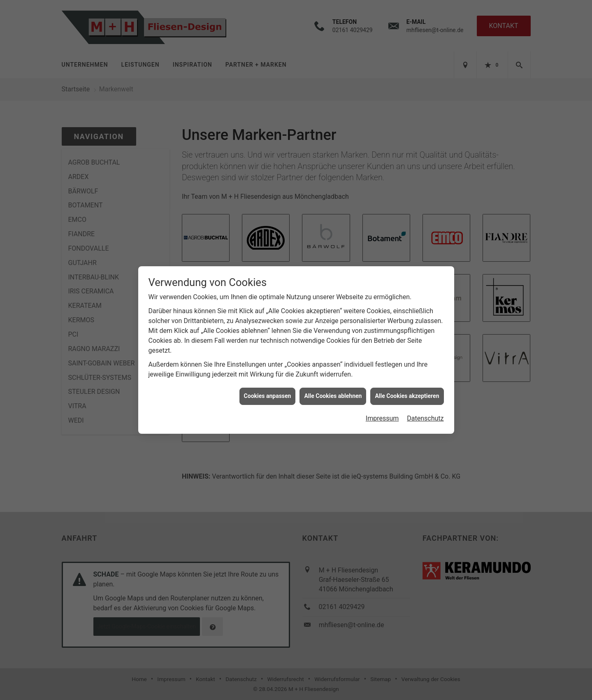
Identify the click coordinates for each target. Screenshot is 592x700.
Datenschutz (425, 416)
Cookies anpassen (268, 394)
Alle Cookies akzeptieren (407, 394)
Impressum (382, 416)
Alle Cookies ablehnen (333, 394)
